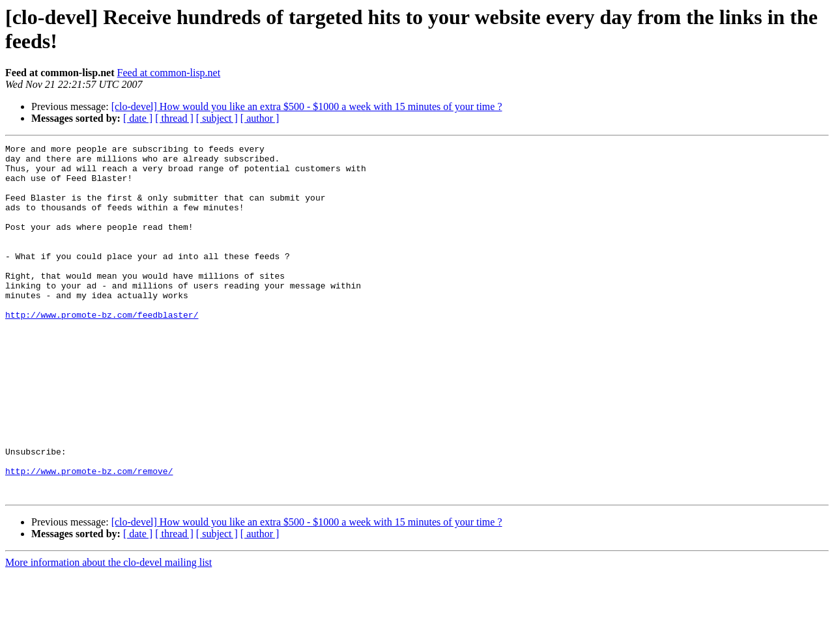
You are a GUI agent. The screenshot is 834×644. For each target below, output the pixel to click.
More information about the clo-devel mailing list (108, 633)
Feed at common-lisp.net (169, 73)
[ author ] (260, 118)
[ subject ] (217, 118)
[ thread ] (174, 118)
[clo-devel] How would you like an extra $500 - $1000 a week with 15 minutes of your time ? (307, 106)
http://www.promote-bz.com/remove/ (89, 537)
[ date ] (138, 118)
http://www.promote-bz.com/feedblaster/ (102, 350)
